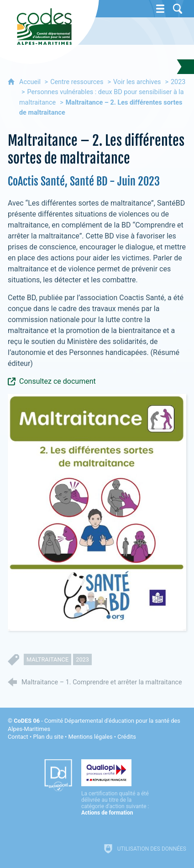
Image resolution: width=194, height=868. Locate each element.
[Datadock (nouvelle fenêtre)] (58, 775)
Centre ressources (77, 82)
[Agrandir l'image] (97, 512)
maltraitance (47, 659)
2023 (178, 82)
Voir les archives (137, 82)
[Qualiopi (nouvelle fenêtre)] (115, 788)
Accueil (31, 82)
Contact (18, 737)
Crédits (126, 737)
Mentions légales (91, 737)
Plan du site (48, 737)
